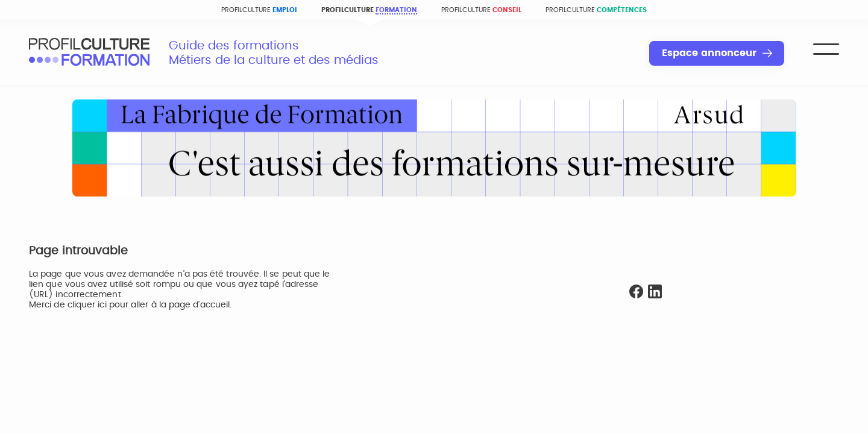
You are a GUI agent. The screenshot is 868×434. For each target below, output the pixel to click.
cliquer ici (87, 305)
